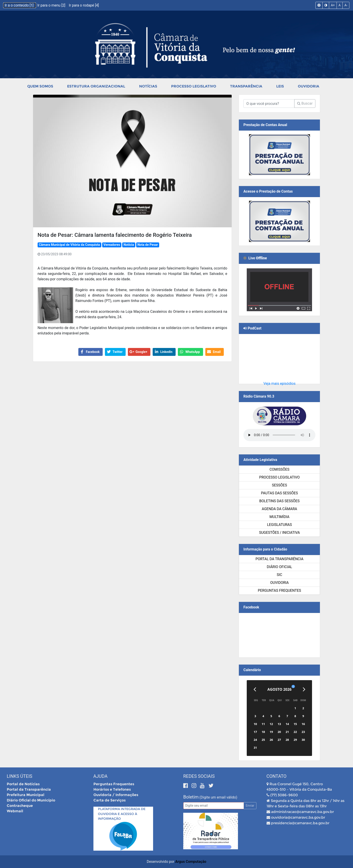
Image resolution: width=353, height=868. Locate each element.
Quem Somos (40, 86)
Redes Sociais (199, 776)
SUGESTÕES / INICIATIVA (279, 533)
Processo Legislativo (194, 86)
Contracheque (20, 806)
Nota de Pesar (148, 245)
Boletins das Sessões (279, 501)
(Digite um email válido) (218, 797)
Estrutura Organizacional (96, 86)
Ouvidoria (309, 86)
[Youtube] (203, 786)
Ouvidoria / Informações (116, 795)
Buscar (305, 103)
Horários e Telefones (112, 789)
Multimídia (279, 517)
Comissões (279, 469)
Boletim (191, 797)
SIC (279, 575)
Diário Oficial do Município (31, 800)
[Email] (214, 806)
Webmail (15, 811)
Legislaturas (279, 525)
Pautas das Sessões (279, 493)
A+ (333, 5)
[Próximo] (304, 689)
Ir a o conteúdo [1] (20, 5)
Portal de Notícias (23, 784)
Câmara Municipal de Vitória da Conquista (69, 245)
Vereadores (112, 245)
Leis (280, 86)
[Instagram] (195, 786)
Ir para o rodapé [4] (84, 5)
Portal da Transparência (279, 559)
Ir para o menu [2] (52, 5)
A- (346, 5)
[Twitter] (211, 786)
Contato (277, 776)
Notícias (148, 86)
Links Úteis (19, 776)
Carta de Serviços (110, 800)
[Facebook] (186, 786)
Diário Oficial (279, 567)
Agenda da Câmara (279, 509)
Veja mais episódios (279, 383)
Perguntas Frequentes (279, 591)
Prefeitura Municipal (26, 795)
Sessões (279, 485)
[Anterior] (255, 689)
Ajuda (101, 776)
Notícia (129, 245)
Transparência (246, 86)
